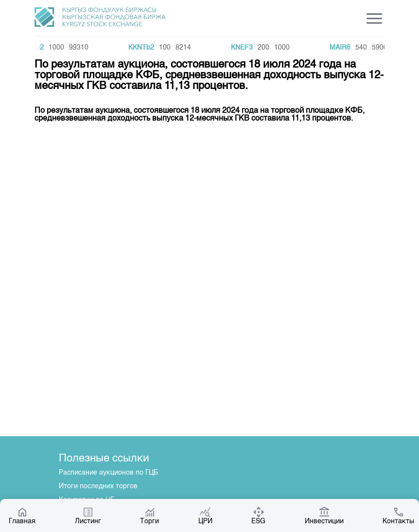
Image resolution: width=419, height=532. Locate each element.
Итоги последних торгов (98, 486)
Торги (149, 515)
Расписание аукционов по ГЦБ (108, 473)
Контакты (398, 515)
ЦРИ (205, 515)
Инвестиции (324, 515)
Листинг (88, 515)
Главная (22, 515)
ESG (258, 515)
